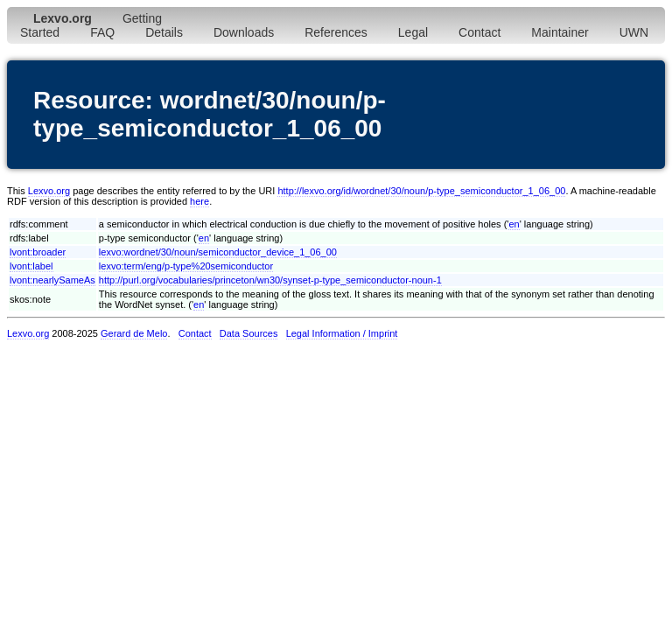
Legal (413, 32)
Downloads (244, 32)
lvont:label (31, 266)
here (199, 201)
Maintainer (560, 32)
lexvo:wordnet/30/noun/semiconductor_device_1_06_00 (218, 252)
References (336, 32)
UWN (634, 32)
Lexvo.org (49, 191)
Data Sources (249, 333)
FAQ (102, 32)
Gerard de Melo (134, 333)
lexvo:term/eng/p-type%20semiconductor (186, 266)
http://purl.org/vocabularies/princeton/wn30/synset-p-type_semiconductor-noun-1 (270, 280)
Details (164, 32)
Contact (479, 32)
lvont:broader (38, 252)
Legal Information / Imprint (342, 333)
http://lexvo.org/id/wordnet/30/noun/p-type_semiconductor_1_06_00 (421, 191)
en (514, 224)
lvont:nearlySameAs (52, 280)
